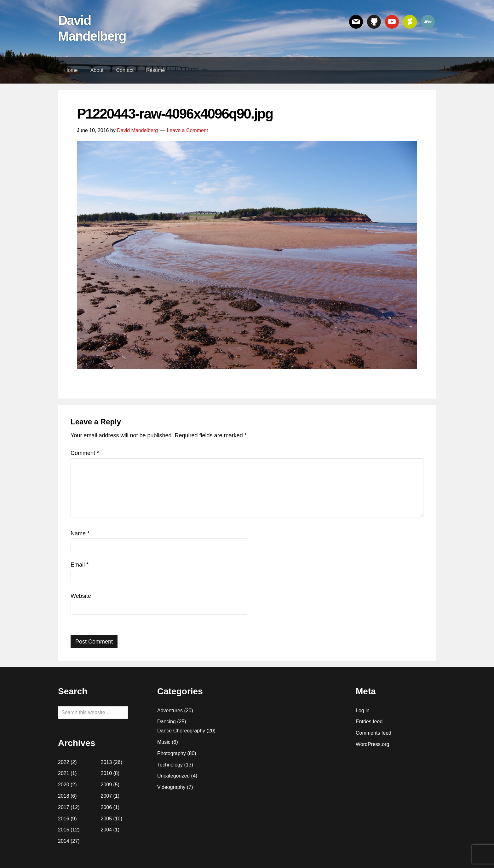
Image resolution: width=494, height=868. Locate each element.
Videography (171, 787)
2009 (106, 785)
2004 (106, 830)
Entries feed (369, 722)
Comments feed (373, 733)
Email (80, 565)
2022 (64, 762)
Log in (363, 711)
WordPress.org (372, 744)
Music (164, 742)
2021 (64, 773)
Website (81, 596)
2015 (64, 830)
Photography (172, 753)
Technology (170, 765)
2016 (64, 819)
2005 (106, 819)
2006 (106, 807)
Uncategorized (173, 776)
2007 (106, 796)
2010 (106, 773)
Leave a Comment (188, 130)
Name (80, 533)
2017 (64, 807)
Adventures (170, 711)
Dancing (167, 722)
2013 (106, 762)
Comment (85, 453)
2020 (64, 785)
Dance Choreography (181, 731)
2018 (64, 796)
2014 (64, 841)
